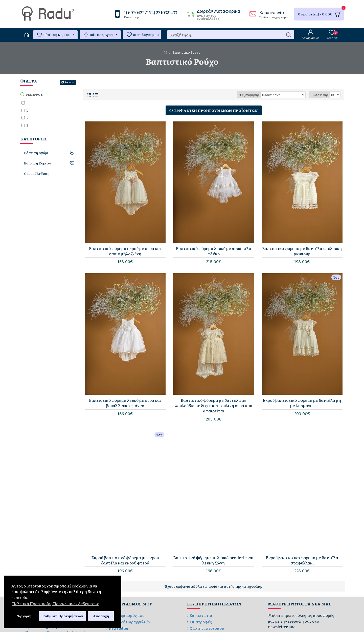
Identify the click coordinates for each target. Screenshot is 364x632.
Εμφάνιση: (320, 95)
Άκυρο (69, 82)
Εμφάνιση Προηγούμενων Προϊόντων (216, 110)
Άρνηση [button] (24, 616)
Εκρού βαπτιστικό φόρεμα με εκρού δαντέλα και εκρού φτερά (125, 560)
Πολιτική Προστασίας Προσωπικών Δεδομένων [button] (55, 604)
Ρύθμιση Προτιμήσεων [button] (63, 616)
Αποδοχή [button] (101, 616)
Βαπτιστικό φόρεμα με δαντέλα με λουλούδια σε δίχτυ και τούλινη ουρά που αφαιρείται (213, 405)
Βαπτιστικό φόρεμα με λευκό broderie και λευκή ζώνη (213, 560)
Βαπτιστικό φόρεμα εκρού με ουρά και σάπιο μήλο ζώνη (125, 251)
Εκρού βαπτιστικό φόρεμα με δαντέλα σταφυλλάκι (302, 560)
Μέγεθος (34, 94)
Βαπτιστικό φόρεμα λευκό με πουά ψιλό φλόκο (213, 251)
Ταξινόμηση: (249, 95)
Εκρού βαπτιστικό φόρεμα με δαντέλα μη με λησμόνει (302, 403)
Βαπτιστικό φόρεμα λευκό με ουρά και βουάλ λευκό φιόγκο (125, 403)
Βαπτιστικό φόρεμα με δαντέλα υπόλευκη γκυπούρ (302, 251)
